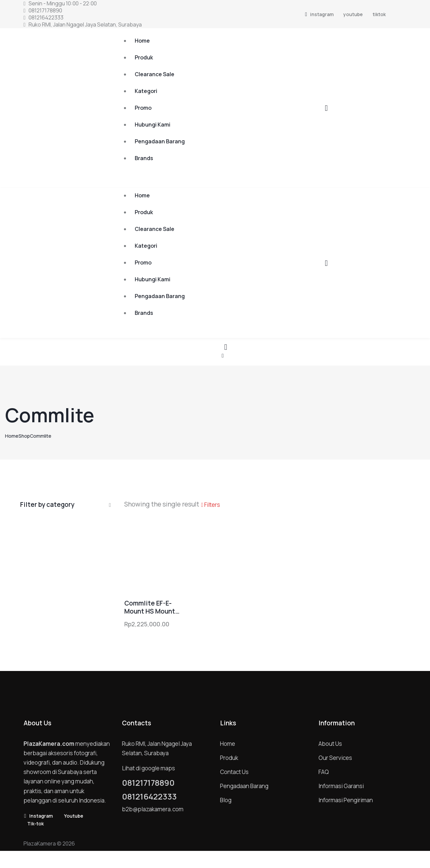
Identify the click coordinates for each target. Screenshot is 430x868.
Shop (24, 436)
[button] (223, 355)
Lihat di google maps (148, 768)
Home (12, 436)
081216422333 (149, 797)
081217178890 (148, 783)
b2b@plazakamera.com (153, 809)
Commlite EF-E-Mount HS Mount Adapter (150, 607)
